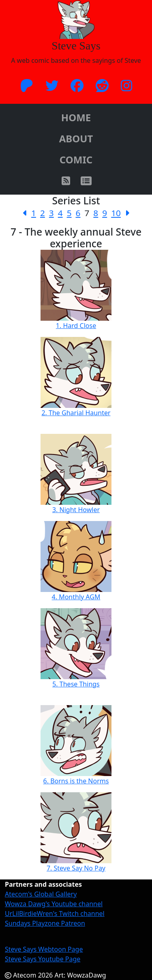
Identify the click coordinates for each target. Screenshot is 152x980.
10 (116, 213)
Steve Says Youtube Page (43, 959)
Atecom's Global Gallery (41, 894)
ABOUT (76, 138)
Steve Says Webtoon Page (44, 949)
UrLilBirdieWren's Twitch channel (55, 914)
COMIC (76, 160)
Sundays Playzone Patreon (45, 923)
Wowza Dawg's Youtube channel (54, 904)
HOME (76, 117)
